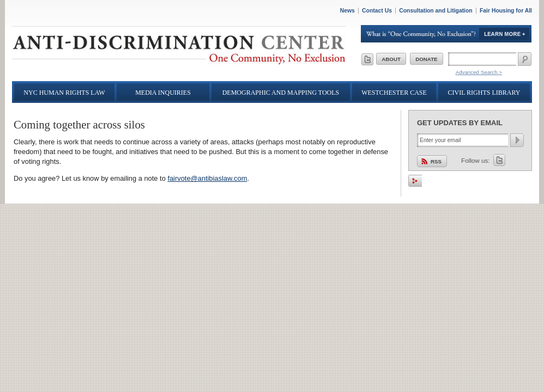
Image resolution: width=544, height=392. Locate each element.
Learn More (446, 34)
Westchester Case (394, 93)
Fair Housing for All (506, 11)
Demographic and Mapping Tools (281, 93)
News (347, 11)
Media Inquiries (163, 93)
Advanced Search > (479, 72)
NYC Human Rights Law (64, 93)
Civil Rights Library (484, 93)
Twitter (499, 160)
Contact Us (377, 11)
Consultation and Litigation (436, 11)
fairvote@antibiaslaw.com (207, 178)
